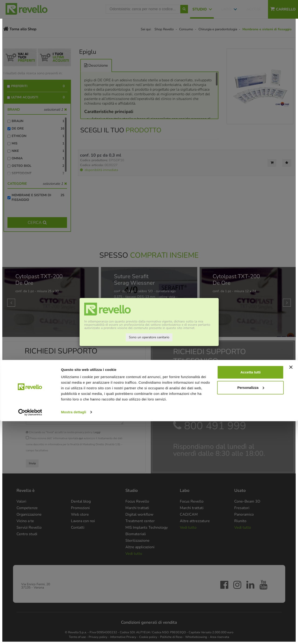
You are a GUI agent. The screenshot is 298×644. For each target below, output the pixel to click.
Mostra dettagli (74, 635)
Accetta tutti (251, 595)
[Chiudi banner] (291, 590)
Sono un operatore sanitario (149, 337)
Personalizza (251, 610)
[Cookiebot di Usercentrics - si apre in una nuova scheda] (30, 635)
